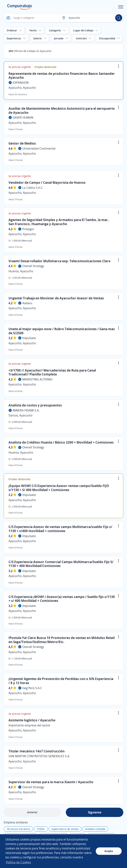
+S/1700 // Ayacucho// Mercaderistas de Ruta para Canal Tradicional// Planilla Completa (52, 372)
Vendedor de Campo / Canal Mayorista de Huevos (47, 182)
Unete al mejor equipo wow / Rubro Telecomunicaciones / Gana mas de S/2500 (62, 331)
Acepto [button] (109, 851)
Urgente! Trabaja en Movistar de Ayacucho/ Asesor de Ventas (56, 298)
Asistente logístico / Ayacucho (32, 720)
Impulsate (29, 338)
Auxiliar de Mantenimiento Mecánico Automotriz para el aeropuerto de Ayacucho (62, 110)
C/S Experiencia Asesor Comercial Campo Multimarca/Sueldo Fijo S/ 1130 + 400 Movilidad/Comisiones (61, 564)
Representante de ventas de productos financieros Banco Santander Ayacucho (62, 76)
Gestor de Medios (22, 143)
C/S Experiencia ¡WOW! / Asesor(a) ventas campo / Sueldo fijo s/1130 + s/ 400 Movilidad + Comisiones (62, 599)
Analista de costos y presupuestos (35, 405)
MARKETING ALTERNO (37, 379)
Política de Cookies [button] (18, 862)
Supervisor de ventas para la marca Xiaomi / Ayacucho (51, 782)
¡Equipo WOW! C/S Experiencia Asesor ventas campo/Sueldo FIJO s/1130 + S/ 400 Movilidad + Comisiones (59, 488)
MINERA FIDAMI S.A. (26, 410)
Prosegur (28, 229)
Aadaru (27, 303)
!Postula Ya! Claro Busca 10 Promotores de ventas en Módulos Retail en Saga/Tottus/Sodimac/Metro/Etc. (62, 640)
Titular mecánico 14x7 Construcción (37, 751)
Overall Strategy (33, 266)
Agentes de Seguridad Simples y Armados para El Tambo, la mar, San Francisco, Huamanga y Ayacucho (59, 222)
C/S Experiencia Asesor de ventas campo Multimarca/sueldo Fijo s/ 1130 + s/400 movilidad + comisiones (60, 529)
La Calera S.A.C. (33, 188)
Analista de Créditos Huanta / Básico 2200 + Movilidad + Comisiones (61, 442)
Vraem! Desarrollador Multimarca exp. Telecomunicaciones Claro (60, 261)
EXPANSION (21, 83)
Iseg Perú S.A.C (32, 688)
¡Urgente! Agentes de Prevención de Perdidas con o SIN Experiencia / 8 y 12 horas (61, 681)
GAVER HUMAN (23, 117)
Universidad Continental (39, 148)
